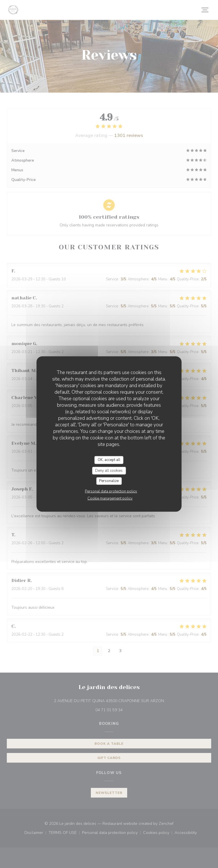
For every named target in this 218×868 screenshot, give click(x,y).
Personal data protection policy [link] (111, 491)
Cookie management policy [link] (110, 498)
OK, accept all (109, 460)
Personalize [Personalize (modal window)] (109, 481)
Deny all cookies (109, 470)
